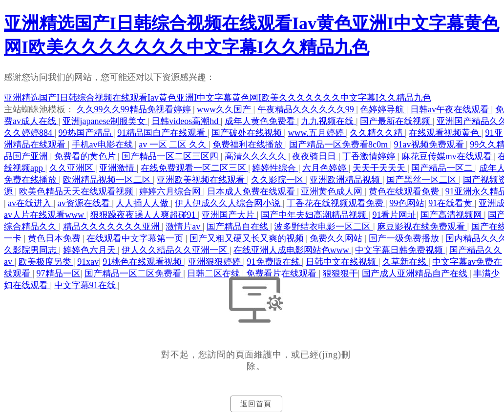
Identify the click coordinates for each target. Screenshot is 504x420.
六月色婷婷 (325, 168)
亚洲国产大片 (229, 215)
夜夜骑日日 (315, 156)
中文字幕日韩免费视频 (400, 250)
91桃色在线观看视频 (143, 262)
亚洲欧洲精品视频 (346, 180)
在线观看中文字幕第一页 (136, 238)
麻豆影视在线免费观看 (422, 227)
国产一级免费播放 (405, 238)
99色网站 (407, 203)
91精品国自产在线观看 (162, 133)
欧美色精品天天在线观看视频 (77, 191)
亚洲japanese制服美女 (105, 121)
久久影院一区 (279, 180)
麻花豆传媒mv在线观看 (448, 156)
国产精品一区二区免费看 (134, 273)
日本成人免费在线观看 (252, 191)
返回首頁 (256, 404)
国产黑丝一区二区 (423, 180)
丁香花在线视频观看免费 (336, 203)
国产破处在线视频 (248, 133)
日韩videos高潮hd (186, 121)
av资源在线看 (85, 203)
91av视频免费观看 (430, 145)
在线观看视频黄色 (445, 133)
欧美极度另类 (46, 262)
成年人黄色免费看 (261, 121)
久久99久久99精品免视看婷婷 (135, 109)
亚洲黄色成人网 (333, 191)
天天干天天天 (380, 168)
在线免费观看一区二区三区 (195, 168)
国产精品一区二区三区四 (171, 156)
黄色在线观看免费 (405, 191)
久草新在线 (406, 262)
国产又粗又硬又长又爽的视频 (248, 238)
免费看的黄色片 (86, 156)
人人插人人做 (143, 203)
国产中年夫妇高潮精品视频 (315, 215)
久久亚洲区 (73, 168)
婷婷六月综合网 (171, 191)
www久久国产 (225, 109)
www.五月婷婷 (317, 133)
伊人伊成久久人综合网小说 (229, 203)
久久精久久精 (377, 133)
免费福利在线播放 (249, 145)
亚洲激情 (118, 168)
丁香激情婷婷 (370, 156)
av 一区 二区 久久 (174, 145)
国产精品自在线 (239, 227)
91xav (88, 262)
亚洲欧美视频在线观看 (202, 180)
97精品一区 (59, 273)
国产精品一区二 (443, 168)
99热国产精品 (86, 133)
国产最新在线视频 (396, 121)
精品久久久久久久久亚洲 (113, 227)
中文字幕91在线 (86, 285)
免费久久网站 (337, 238)
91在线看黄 (451, 203)
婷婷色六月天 (91, 250)
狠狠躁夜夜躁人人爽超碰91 (144, 215)
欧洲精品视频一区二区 (108, 180)
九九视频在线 (328, 121)
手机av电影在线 (104, 145)
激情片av (184, 227)
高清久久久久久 (257, 156)
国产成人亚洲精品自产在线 (416, 273)
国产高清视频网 (452, 215)
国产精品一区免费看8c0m (340, 145)
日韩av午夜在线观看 (451, 109)
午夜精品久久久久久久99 (307, 109)
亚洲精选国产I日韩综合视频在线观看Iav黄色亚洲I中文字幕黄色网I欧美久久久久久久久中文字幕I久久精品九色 (218, 98)
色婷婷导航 (383, 109)
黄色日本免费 (55, 238)
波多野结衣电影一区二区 (324, 227)
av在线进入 (31, 203)
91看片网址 (394, 215)
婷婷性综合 (275, 168)
